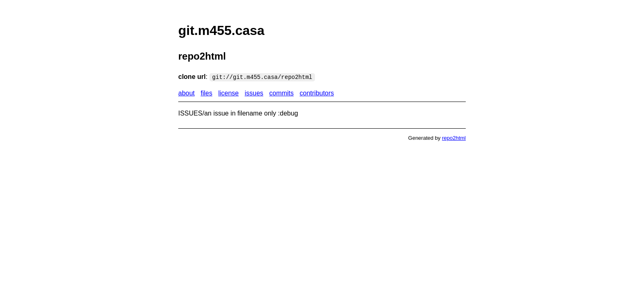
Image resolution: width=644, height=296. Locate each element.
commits (281, 93)
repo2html (454, 138)
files (207, 93)
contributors (317, 93)
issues (254, 93)
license (228, 93)
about (186, 93)
